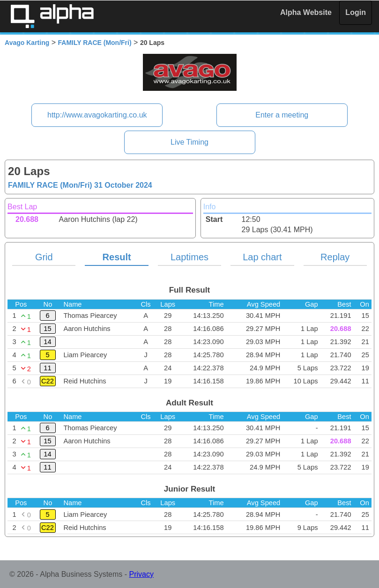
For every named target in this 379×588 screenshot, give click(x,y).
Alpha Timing (52, 16)
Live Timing (189, 142)
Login (356, 12)
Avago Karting (27, 43)
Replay (335, 257)
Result (117, 257)
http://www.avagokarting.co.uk (97, 115)
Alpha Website (306, 12)
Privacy (141, 574)
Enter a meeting (282, 115)
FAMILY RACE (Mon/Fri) (95, 43)
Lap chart (262, 257)
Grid (44, 257)
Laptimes (189, 257)
